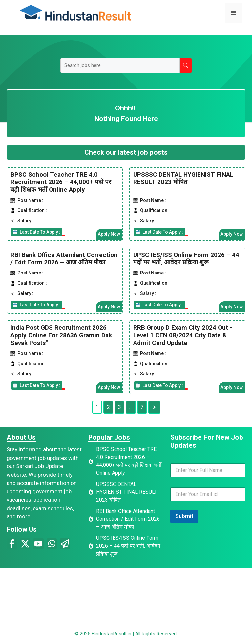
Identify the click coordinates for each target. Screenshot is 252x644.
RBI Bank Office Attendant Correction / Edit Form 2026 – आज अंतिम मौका (64, 258)
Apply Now (109, 234)
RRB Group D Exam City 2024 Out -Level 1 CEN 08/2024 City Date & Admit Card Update (183, 335)
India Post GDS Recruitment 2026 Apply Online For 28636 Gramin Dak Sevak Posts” (61, 335)
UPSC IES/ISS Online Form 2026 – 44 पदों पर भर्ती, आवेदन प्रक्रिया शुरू (186, 258)
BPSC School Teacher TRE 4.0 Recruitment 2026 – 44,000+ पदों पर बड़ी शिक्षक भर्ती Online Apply (61, 182)
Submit (184, 516)
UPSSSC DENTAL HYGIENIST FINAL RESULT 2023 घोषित (183, 178)
